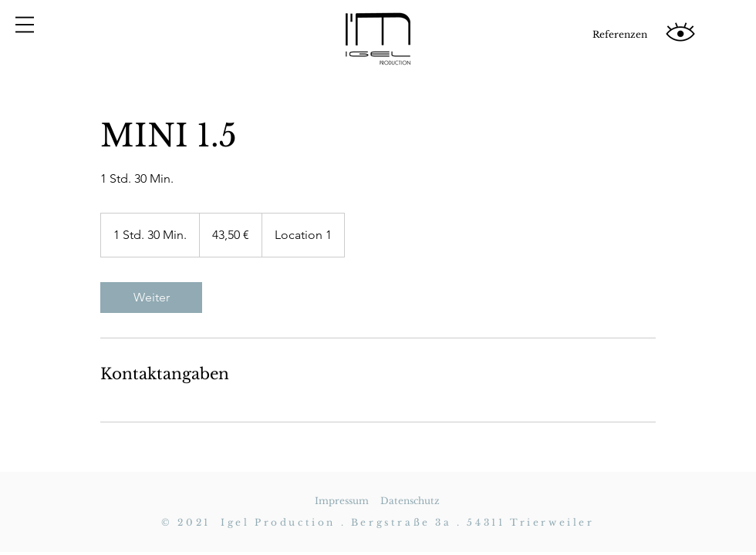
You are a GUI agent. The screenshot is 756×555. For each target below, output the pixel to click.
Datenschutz (410, 501)
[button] (25, 25)
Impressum (342, 501)
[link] (151, 298)
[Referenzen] (619, 35)
